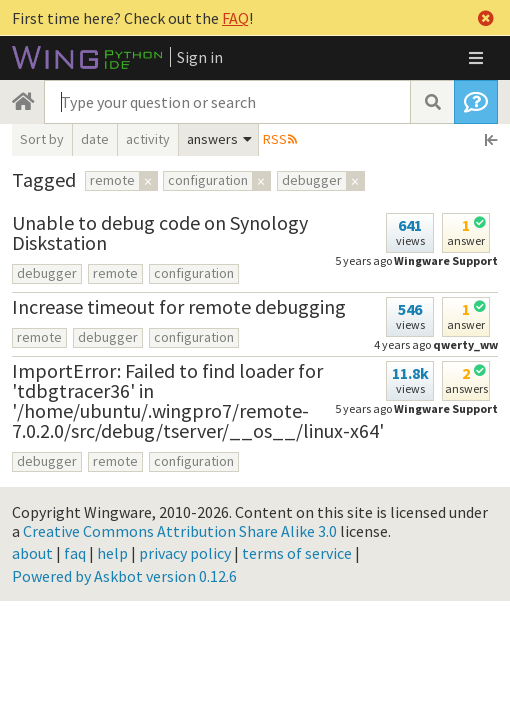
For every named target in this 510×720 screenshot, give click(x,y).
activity (148, 139)
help (112, 553)
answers (212, 139)
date (95, 139)
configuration (194, 273)
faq (75, 553)
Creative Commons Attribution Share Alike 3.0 (180, 531)
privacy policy (185, 553)
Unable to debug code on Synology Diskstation (160, 232)
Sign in (200, 57)
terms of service (297, 553)
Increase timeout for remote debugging (179, 306)
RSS (275, 139)
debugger (47, 273)
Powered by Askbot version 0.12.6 (124, 576)
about (32, 553)
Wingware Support (446, 260)
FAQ (235, 18)
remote (115, 273)
